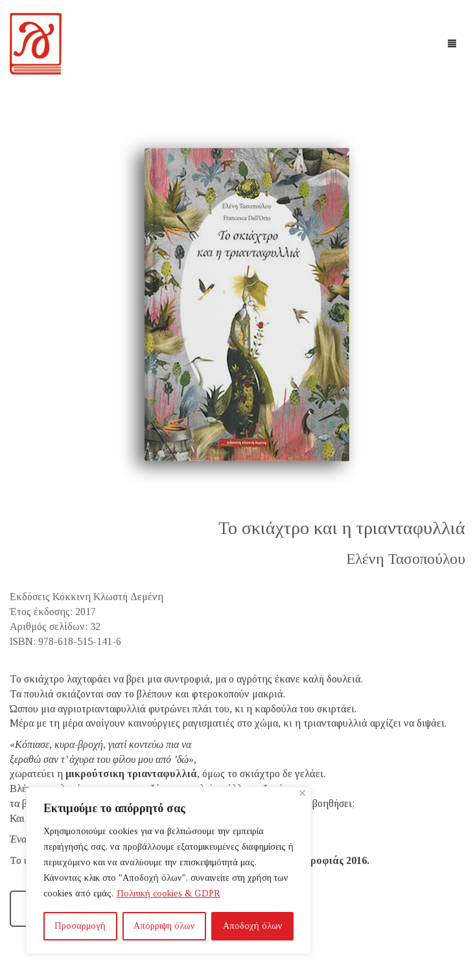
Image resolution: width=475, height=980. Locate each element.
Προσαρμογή (80, 926)
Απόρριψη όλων (164, 926)
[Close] (302, 793)
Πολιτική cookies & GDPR (168, 893)
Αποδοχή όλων (253, 926)
